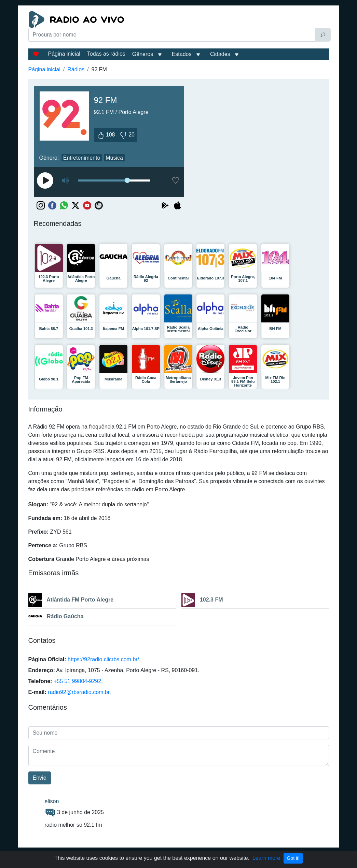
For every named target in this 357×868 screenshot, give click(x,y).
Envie (40, 778)
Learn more (266, 858)
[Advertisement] (127, 59)
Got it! (293, 858)
